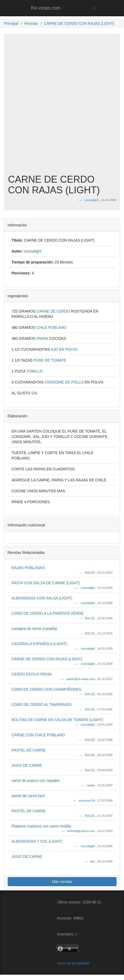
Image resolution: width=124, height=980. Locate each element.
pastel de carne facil (28, 796)
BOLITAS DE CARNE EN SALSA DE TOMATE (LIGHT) (57, 720)
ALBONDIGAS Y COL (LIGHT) (37, 841)
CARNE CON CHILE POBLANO (38, 735)
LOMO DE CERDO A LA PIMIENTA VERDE (48, 613)
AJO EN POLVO (64, 349)
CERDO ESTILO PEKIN (32, 674)
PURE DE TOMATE (50, 360)
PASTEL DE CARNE (29, 750)
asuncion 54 (87, 801)
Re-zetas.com (46, 8)
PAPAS (43, 338)
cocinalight (88, 588)
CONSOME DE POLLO (65, 382)
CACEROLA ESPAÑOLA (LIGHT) (39, 644)
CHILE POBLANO (51, 327)
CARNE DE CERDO (54, 311)
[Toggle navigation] (94, 8)
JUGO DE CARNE (27, 765)
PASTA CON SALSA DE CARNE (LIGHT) (46, 583)
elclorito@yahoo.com (81, 831)
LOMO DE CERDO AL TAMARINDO (42, 705)
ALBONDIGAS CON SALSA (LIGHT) (42, 598)
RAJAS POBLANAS (28, 568)
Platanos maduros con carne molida (41, 826)
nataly (91, 785)
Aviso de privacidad (73, 963)
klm (93, 861)
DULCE (90, 573)
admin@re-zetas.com (81, 679)
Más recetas (62, 882)
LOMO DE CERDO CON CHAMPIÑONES (46, 689)
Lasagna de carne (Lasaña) (34, 629)
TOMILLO (34, 371)
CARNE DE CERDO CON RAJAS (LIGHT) (47, 659)
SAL (35, 393)
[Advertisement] (62, 107)
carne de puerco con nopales (36, 781)
